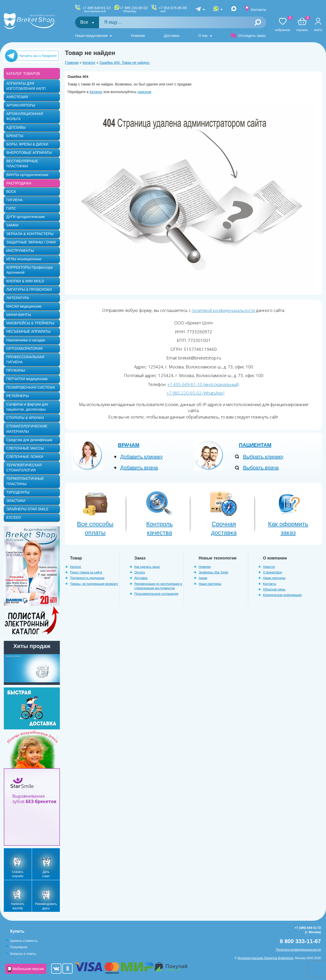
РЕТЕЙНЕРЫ (18, 396)
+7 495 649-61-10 (96, 9)
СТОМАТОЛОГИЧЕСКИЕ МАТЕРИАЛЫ (27, 429)
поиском (144, 92)
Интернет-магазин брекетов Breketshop (265, 958)
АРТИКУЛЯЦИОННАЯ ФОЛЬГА (25, 116)
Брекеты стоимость (24, 941)
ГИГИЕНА (15, 200)
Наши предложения (91, 36)
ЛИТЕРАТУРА (18, 298)
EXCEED (14, 517)
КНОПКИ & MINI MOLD (25, 281)
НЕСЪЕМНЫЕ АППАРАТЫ (28, 332)
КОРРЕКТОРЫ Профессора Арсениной (30, 270)
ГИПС (11, 208)
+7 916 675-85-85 (173, 9)
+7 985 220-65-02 (134, 9)
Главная (72, 63)
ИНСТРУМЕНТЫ (20, 251)
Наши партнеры (210, 584)
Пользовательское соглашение (157, 594)
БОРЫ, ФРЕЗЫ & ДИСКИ (27, 144)
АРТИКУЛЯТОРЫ (21, 105)
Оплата (140, 572)
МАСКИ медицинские (24, 306)
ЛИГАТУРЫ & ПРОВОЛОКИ (29, 290)
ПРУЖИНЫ (16, 370)
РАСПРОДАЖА (19, 183)
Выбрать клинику (263, 457)
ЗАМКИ (12, 225)
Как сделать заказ (147, 567)
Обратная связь (274, 589)
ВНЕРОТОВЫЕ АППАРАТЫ (29, 153)
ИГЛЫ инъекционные (24, 259)
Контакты (259, 10)
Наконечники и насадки (26, 340)
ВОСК (11, 192)
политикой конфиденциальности (223, 310)
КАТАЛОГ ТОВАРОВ (23, 74)
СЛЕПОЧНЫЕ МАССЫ (25, 448)
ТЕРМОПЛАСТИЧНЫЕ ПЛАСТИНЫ (25, 481)
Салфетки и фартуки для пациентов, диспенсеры (27, 407)
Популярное (19, 947)
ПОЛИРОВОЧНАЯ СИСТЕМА (31, 387)
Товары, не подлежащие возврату (94, 584)
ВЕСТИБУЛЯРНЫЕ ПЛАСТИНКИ (22, 164)
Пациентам (255, 445)
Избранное (283, 25)
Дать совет (46, 874)
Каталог (89, 63)
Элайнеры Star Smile (213, 572)
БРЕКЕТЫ (15, 136)
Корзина (302, 25)
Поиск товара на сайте (86, 572)
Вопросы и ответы (23, 954)
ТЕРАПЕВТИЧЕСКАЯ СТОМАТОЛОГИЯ (24, 468)
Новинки (138, 36)
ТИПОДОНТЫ (18, 492)
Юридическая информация (282, 595)
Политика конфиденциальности (298, 950)
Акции (203, 578)
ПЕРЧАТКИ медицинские (27, 379)
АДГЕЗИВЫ (16, 127)
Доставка (172, 36)
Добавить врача (139, 468)
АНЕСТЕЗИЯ (17, 97)
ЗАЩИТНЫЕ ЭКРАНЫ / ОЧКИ (31, 242)
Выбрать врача (261, 468)
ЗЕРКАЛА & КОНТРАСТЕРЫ (30, 234)
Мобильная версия (26, 969)
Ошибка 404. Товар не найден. (125, 63)
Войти (318, 30)
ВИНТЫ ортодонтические (27, 175)
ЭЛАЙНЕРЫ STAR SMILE (27, 509)
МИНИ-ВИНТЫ (19, 315)
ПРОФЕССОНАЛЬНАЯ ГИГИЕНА (25, 359)
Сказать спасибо (18, 874)
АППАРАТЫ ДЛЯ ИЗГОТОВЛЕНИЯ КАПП (26, 86)
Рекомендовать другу (46, 906)
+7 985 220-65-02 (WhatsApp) (195, 393)
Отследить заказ (248, 36)
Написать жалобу (18, 906)
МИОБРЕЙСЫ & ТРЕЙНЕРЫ (30, 323)
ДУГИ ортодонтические (26, 217)
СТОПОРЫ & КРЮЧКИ (25, 418)
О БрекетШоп (273, 572)
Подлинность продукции (87, 578)
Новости (269, 567)
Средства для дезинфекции (29, 440)
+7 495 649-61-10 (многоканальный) (203, 384)
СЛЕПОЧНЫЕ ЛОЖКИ (25, 457)
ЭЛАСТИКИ (16, 501)
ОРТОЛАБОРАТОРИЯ (24, 349)
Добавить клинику (141, 457)
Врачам (129, 445)
